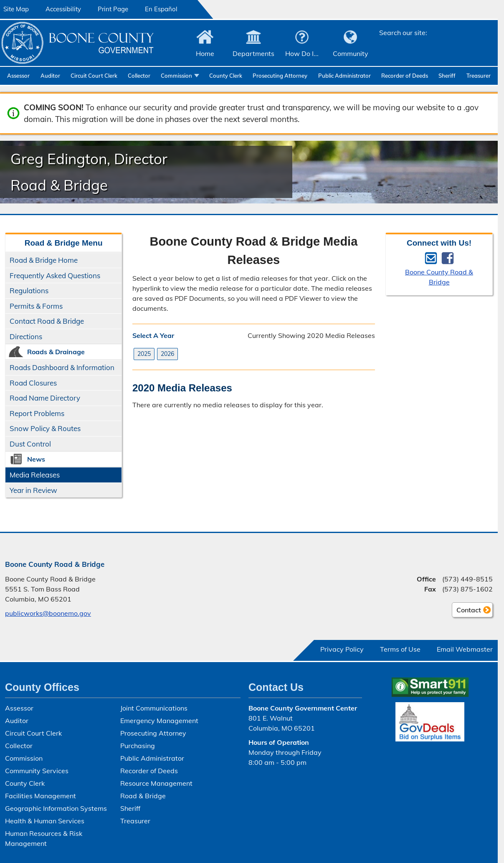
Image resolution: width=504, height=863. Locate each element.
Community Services (37, 771)
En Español (161, 9)
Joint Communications (154, 708)
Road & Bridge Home (44, 260)
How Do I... (302, 53)
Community (351, 53)
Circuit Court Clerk (94, 76)
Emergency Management (159, 721)
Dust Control (30, 444)
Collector (139, 76)
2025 (144, 354)
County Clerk (226, 76)
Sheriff (447, 76)
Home (205, 53)
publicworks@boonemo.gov (48, 613)
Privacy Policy (342, 649)
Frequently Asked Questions (55, 275)
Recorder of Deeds (405, 76)
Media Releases (35, 475)
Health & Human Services (45, 821)
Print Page (113, 9)
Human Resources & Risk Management (44, 838)
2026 (167, 354)
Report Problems (37, 413)
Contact (466, 611)
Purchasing (138, 746)
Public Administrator (344, 76)
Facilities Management (41, 796)
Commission (176, 76)
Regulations (29, 291)
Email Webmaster (465, 649)
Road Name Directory (45, 398)
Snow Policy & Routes (45, 428)
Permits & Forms (36, 306)
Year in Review (33, 490)
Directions (26, 336)
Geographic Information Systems (56, 808)
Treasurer (479, 76)
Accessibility (63, 9)
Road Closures (33, 383)
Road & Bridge (143, 796)
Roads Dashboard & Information (62, 367)
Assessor (18, 76)
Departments (253, 53)
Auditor (50, 76)
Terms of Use (400, 649)
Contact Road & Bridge (47, 321)
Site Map (16, 9)
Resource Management (156, 783)
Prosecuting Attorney (280, 76)
